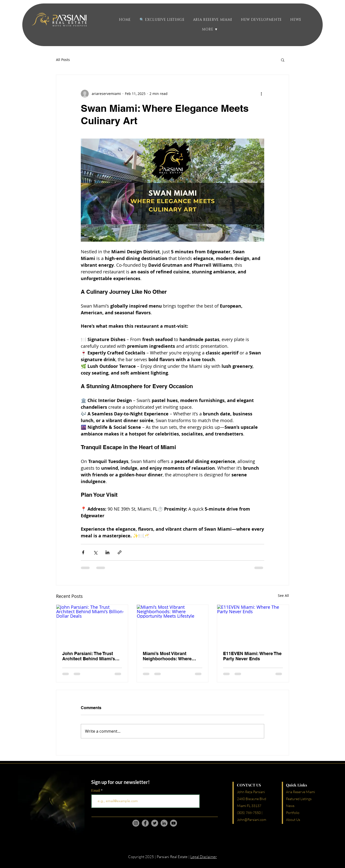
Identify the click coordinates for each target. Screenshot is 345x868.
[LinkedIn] (164, 823)
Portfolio (293, 813)
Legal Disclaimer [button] (204, 857)
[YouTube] (173, 823)
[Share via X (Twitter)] (95, 552)
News (290, 806)
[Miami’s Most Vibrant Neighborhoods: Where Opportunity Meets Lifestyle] (173, 625)
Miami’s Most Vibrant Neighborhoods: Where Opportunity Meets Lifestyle (172, 656)
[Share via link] (120, 552)
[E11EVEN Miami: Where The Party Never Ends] (253, 625)
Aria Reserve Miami (301, 792)
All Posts (63, 60)
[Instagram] (136, 823)
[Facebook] (145, 823)
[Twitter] (155, 823)
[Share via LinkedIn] (107, 552)
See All (283, 595)
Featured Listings (299, 799)
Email (96, 790)
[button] (261, 20)
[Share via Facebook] (83, 552)
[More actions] (261, 94)
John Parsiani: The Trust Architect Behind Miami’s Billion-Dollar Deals (89, 656)
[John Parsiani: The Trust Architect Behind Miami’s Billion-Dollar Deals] (92, 625)
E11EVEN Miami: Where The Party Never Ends (252, 656)
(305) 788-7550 (249, 813)
